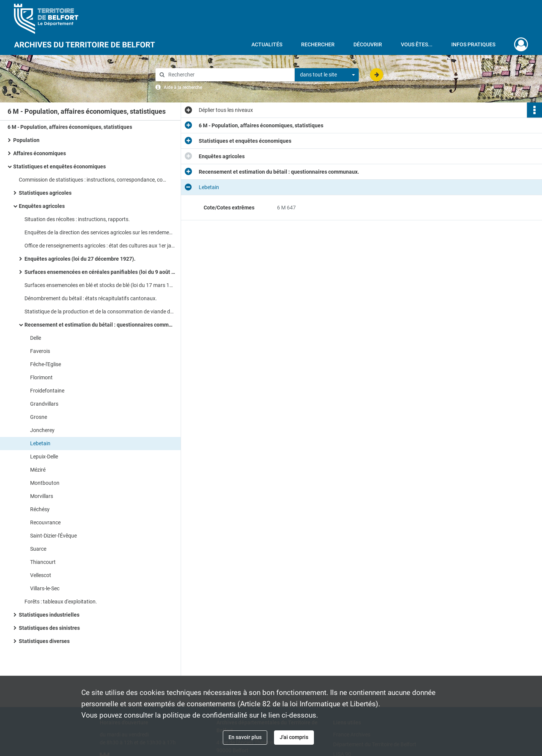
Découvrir (368, 44)
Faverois (40, 351)
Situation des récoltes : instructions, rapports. (77, 219)
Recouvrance (45, 522)
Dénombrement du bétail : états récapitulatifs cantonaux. (91, 298)
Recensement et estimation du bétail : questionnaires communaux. (100, 325)
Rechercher (318, 44)
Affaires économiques (40, 153)
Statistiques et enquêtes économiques (59, 166)
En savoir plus (245, 737)
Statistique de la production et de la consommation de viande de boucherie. (100, 312)
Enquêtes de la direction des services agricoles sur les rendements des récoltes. (100, 232)
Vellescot (41, 575)
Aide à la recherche (183, 87)
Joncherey (42, 430)
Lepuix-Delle (44, 457)
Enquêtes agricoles (42, 206)
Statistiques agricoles (45, 193)
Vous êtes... (417, 44)
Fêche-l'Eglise (46, 364)
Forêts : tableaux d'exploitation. (61, 602)
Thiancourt (43, 562)
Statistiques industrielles (49, 615)
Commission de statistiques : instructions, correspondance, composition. (94, 180)
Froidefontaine (47, 391)
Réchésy (40, 509)
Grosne (39, 417)
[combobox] (327, 75)
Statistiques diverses (44, 641)
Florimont (41, 377)
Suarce (38, 549)
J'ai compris (294, 737)
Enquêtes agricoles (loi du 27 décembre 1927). (80, 259)
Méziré (38, 470)
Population (26, 140)
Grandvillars (44, 404)
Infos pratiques (473, 44)
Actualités (267, 44)
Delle (36, 338)
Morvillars (42, 496)
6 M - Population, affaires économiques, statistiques (70, 127)
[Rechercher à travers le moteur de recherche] (229, 75)
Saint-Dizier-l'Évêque (53, 536)
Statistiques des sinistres (49, 628)
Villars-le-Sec (45, 588)
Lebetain (40, 443)
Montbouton (45, 483)
